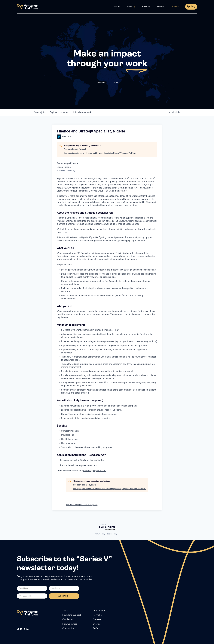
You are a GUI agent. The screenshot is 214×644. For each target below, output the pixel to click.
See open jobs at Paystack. (75, 149)
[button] (131, 7)
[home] (27, 7)
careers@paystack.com (95, 471)
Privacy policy (100, 534)
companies (59, 112)
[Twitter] (18, 629)
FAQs (96, 629)
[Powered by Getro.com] (107, 527)
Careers (175, 7)
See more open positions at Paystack (82, 505)
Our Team (67, 620)
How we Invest (70, 624)
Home (117, 7)
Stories (160, 7)
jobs (40, 112)
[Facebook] (24, 629)
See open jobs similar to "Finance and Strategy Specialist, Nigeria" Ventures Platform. (100, 153)
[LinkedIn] (27, 629)
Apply (190, 7)
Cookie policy (112, 534)
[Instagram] (21, 629)
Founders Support (72, 615)
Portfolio (146, 7)
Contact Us (68, 629)
